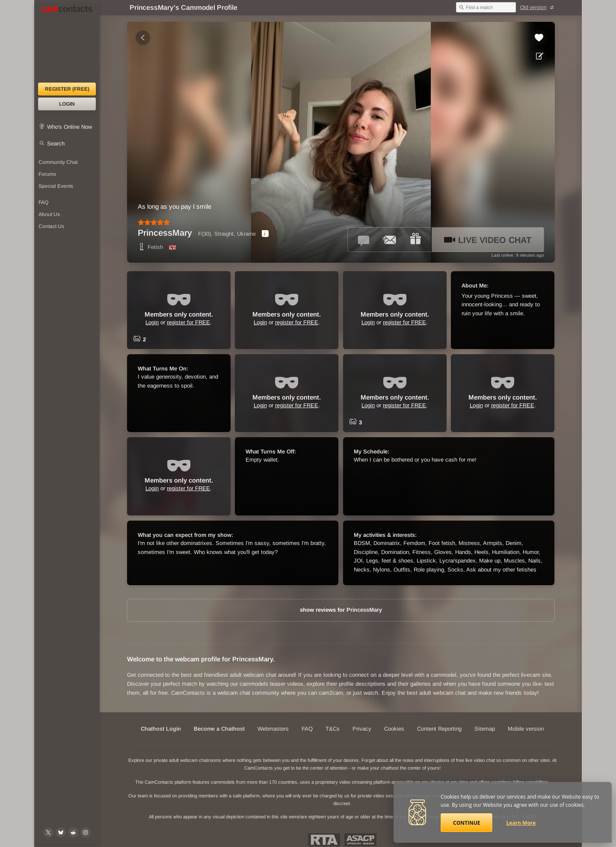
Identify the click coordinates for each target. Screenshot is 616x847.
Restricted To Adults (324, 840)
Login (67, 104)
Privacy (362, 729)
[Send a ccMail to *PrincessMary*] (390, 240)
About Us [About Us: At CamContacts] (49, 214)
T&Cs (333, 729)
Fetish (150, 247)
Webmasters (273, 729)
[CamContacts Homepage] (67, 43)
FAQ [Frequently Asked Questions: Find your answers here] (43, 202)
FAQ (307, 729)
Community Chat (58, 162)
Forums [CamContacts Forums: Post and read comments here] (47, 174)
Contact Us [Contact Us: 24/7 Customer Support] (51, 226)
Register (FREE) (67, 89)
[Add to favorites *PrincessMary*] (539, 38)
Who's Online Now (70, 127)
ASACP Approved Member (360, 840)
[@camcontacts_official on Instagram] (86, 832)
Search (56, 144)
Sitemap (485, 729)
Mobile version (526, 729)
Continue (466, 823)
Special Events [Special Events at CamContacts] (56, 186)
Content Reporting (439, 729)
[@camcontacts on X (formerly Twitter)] (48, 832)
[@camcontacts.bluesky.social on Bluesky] (61, 832)
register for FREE (188, 322)
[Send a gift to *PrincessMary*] (415, 240)
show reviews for (341, 610)
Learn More (521, 823)
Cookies (394, 729)
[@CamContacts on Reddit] (73, 832)
